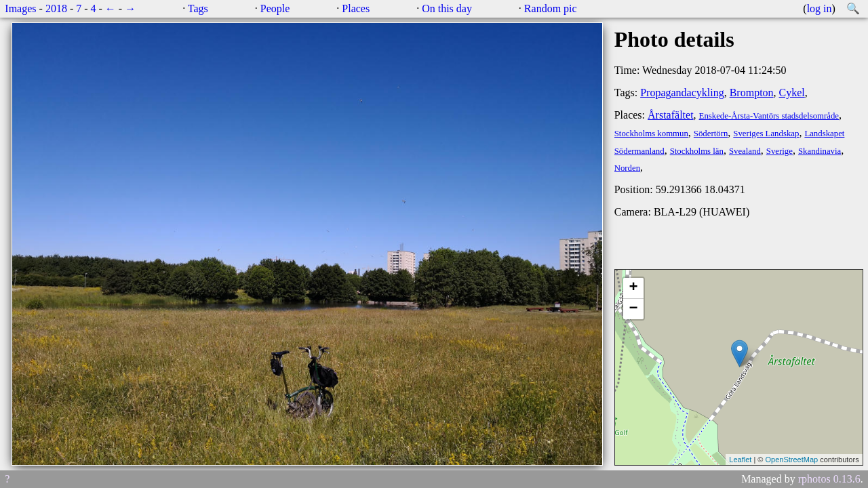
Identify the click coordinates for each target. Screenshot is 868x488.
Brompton (752, 93)
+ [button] (634, 288)
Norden (627, 168)
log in (820, 8)
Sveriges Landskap (766, 134)
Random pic (551, 8)
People (275, 8)
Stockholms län (697, 151)
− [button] (634, 309)
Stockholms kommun (651, 134)
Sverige (780, 151)
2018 (56, 8)
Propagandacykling (682, 93)
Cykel (792, 93)
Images (20, 8)
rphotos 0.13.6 (829, 479)
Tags (198, 8)
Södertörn (711, 134)
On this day (447, 8)
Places (356, 8)
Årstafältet (671, 115)
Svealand (745, 151)
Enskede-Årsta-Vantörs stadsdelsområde (769, 116)
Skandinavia (820, 151)
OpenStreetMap (791, 460)
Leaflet (740, 460)
